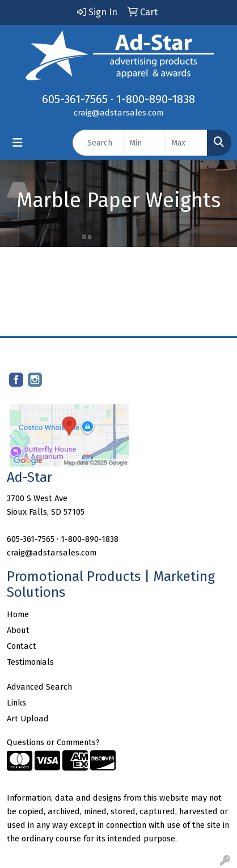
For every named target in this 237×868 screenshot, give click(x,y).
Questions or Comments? (53, 742)
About (18, 630)
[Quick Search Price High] (186, 143)
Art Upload (28, 719)
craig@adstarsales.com (118, 113)
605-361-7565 (75, 99)
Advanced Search (39, 687)
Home (18, 614)
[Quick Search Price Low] (144, 143)
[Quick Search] (98, 143)
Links (16, 703)
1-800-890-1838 (156, 99)
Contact (22, 646)
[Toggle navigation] (18, 143)
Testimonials (30, 662)
